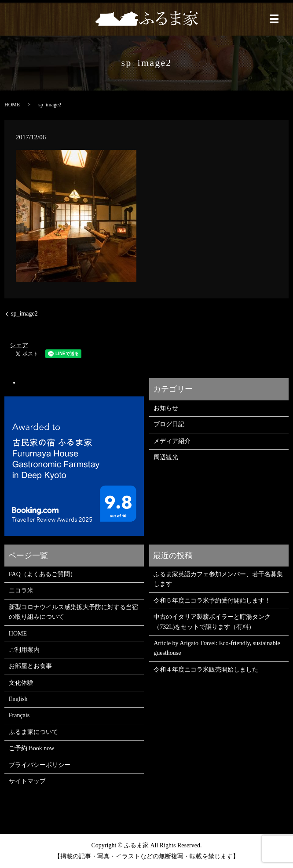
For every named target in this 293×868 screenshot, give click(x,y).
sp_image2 (24, 314)
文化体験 (21, 683)
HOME (12, 105)
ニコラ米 (21, 590)
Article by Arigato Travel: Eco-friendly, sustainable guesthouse (217, 648)
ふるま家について (33, 732)
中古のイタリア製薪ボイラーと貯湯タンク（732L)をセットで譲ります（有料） (212, 622)
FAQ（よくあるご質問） (42, 574)
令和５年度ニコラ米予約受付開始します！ (212, 601)
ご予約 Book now (31, 748)
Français (19, 715)
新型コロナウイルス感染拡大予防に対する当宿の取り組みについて (73, 612)
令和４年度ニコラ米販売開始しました (206, 670)
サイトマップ (27, 781)
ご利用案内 (24, 650)
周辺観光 (166, 457)
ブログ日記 (169, 424)
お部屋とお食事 (30, 666)
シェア (19, 345)
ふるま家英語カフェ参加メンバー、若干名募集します (218, 579)
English (18, 699)
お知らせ (166, 408)
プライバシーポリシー (40, 765)
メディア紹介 (172, 441)
